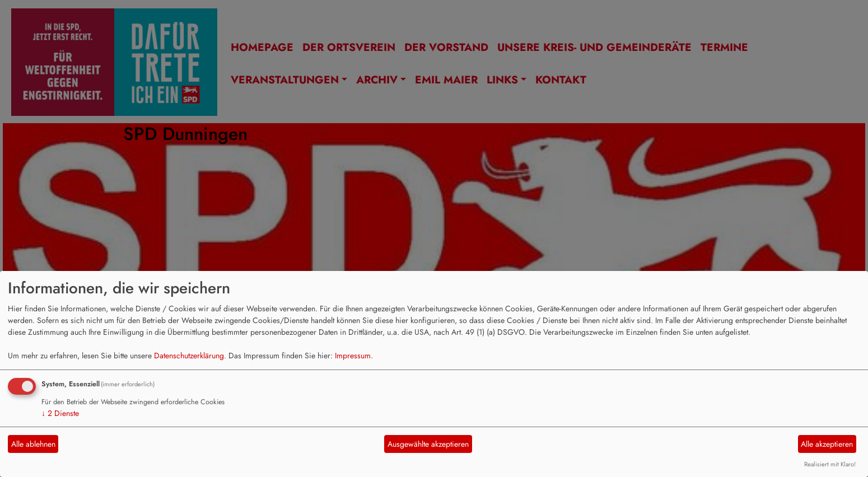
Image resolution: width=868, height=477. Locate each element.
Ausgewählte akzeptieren (428, 444)
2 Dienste (60, 413)
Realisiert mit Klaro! (830, 464)
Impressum (353, 356)
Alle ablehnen (33, 444)
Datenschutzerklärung (189, 356)
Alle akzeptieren (827, 444)
